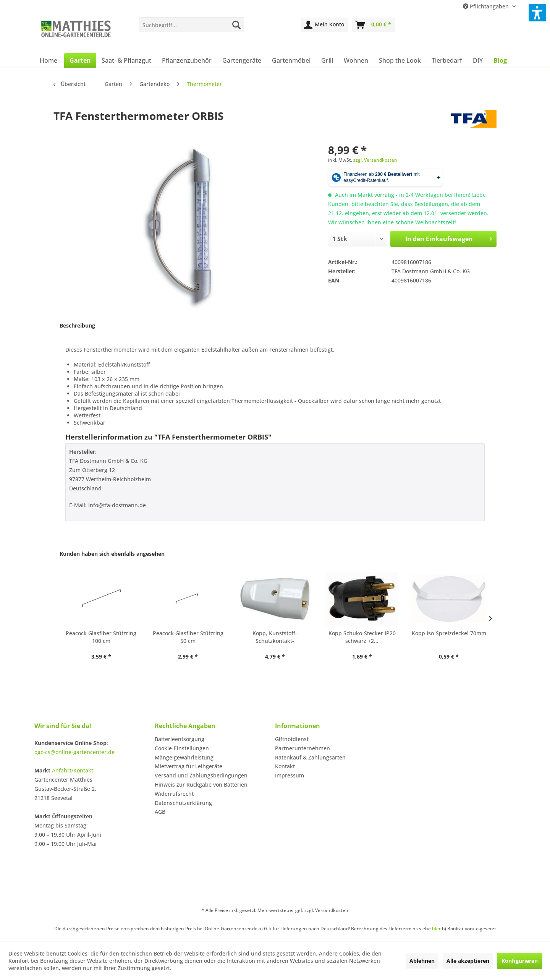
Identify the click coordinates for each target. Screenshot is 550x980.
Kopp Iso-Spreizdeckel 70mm (449, 633)
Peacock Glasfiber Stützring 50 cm (188, 637)
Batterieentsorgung (180, 739)
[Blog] (500, 60)
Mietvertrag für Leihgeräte (188, 766)
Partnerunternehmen (302, 748)
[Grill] (327, 60)
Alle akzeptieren (468, 961)
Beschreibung (77, 325)
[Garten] (80, 60)
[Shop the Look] (400, 60)
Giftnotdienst (292, 739)
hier (436, 929)
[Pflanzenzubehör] (187, 60)
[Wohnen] (356, 60)
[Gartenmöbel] (291, 60)
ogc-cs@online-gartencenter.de (74, 752)
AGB (160, 812)
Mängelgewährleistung (184, 757)
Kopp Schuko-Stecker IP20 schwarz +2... (362, 637)
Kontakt (285, 766)
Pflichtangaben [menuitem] (487, 6)
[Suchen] (236, 25)
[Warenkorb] (374, 25)
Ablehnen (422, 961)
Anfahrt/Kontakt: (73, 770)
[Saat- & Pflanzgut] (126, 60)
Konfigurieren (520, 961)
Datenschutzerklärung (183, 803)
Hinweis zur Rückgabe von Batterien (201, 784)
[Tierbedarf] (447, 60)
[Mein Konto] (324, 25)
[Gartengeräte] (242, 60)
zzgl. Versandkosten (375, 160)
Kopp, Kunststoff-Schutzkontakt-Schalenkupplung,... (275, 637)
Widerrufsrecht (174, 794)
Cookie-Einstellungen (182, 748)
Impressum (290, 775)
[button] (537, 13)
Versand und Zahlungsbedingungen (201, 775)
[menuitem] (192, 25)
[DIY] (478, 60)
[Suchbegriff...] (192, 25)
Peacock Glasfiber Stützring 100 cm (101, 637)
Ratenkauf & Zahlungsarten (310, 757)
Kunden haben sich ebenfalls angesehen (112, 554)
